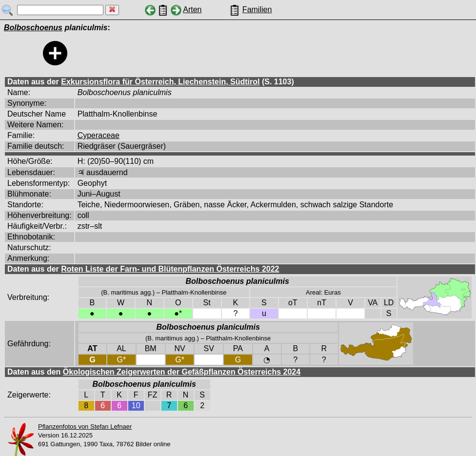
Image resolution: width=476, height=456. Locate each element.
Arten (192, 10)
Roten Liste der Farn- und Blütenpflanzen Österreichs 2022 (170, 269)
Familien (257, 10)
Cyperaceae (99, 135)
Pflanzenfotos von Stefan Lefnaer (85, 426)
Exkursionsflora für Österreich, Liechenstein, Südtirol (160, 82)
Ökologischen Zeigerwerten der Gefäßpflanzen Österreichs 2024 (182, 372)
